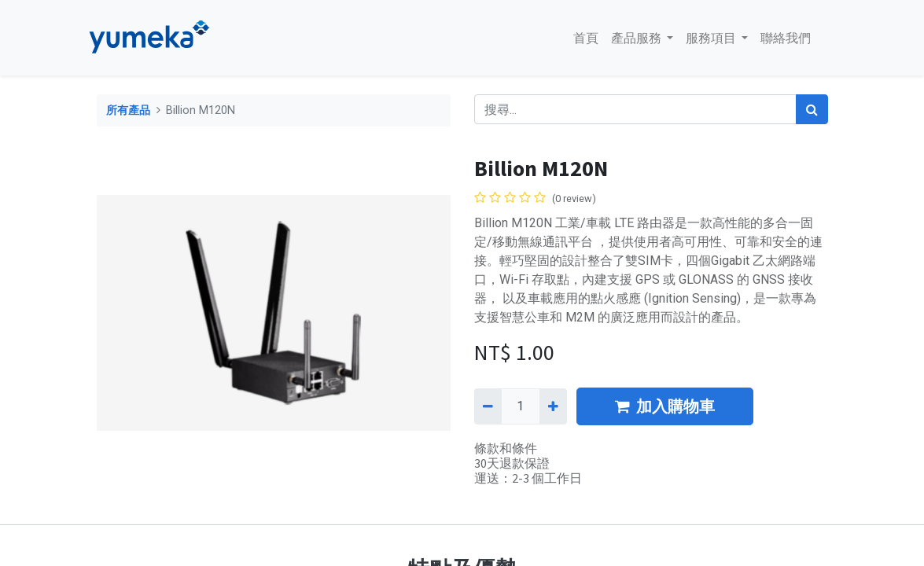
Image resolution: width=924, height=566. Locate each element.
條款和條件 (506, 448)
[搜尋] (812, 109)
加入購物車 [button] (665, 406)
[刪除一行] (488, 406)
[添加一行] (553, 406)
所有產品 (128, 110)
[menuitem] (577, 38)
